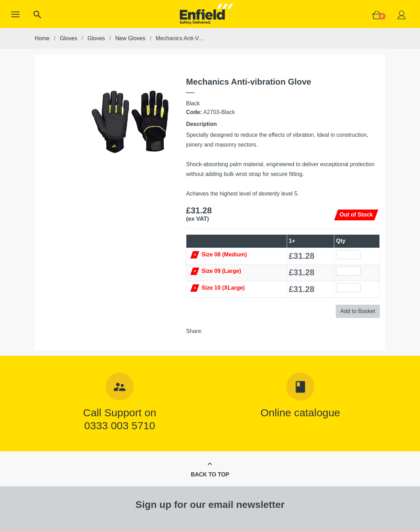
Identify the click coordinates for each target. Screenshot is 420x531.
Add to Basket (358, 311)
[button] (15, 14)
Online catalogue (300, 412)
